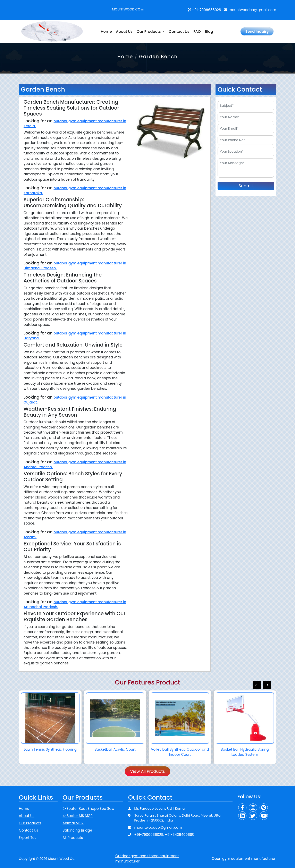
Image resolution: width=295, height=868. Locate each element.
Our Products (30, 823)
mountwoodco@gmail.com (250, 10)
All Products (73, 838)
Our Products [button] (149, 31)
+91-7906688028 (204, 10)
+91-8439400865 (180, 835)
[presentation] (257, 685)
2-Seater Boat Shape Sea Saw (88, 809)
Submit (246, 186)
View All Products (147, 771)
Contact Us (179, 31)
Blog (209, 31)
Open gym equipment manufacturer (244, 859)
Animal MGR (73, 823)
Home (106, 31)
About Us (124, 31)
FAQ (197, 31)
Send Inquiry (257, 31)
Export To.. (27, 838)
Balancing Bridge (77, 830)
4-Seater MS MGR (78, 816)
